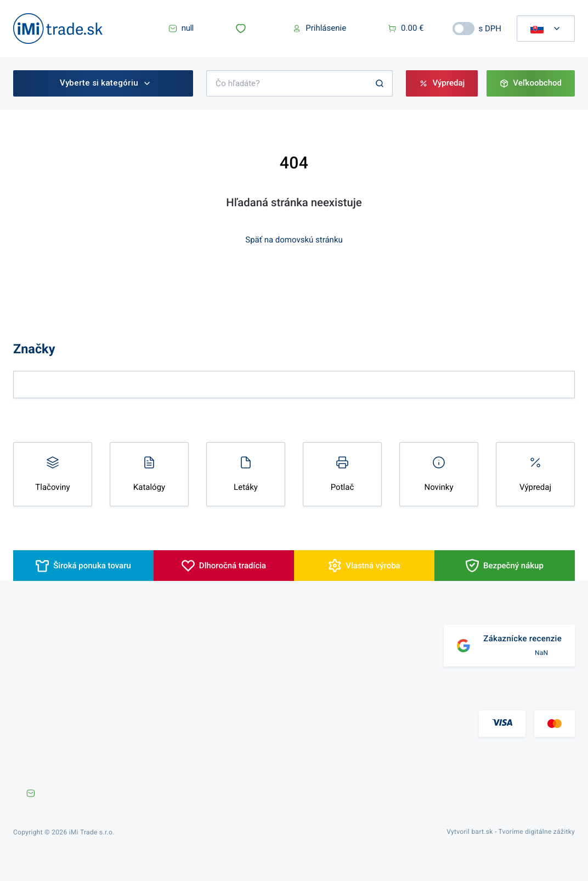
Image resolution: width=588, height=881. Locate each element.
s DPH (490, 29)
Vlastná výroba (373, 566)
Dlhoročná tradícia (233, 566)
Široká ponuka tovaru (92, 566)
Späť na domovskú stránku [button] (294, 240)
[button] (243, 29)
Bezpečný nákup (513, 566)
